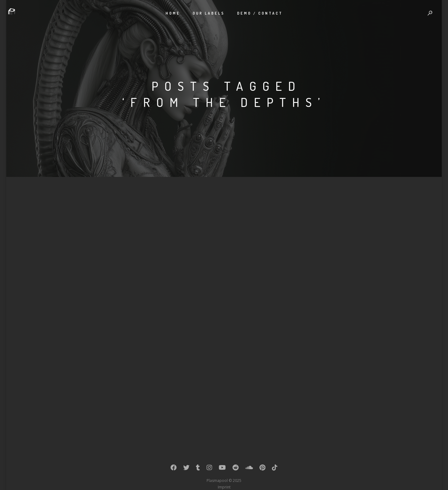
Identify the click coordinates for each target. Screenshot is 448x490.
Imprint (224, 487)
